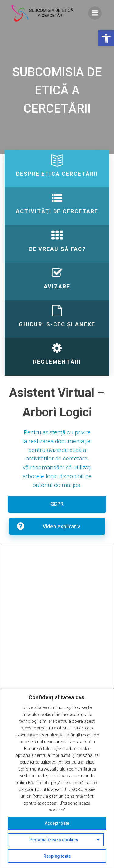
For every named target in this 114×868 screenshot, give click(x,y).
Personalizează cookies (54, 840)
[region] (57, 778)
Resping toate (57, 856)
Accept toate (57, 823)
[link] (106, 38)
